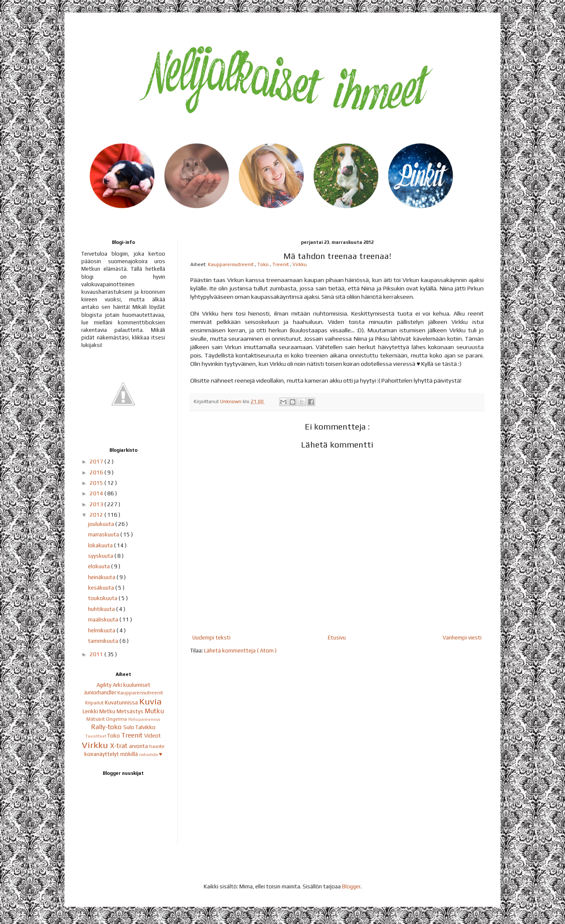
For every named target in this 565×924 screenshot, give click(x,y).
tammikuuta (104, 641)
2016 (97, 472)
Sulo (129, 727)
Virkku (300, 264)
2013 (97, 504)
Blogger (351, 886)
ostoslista (149, 754)
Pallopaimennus (144, 719)
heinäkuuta (102, 577)
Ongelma (117, 719)
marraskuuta (104, 534)
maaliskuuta (104, 620)
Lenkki (91, 711)
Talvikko (145, 727)
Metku (108, 711)
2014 (97, 493)
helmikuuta (102, 630)
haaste (157, 746)
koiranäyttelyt (102, 754)
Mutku (154, 711)
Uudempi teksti (211, 638)
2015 (97, 483)
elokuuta (100, 566)
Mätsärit (96, 719)
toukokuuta (103, 598)
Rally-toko (107, 727)
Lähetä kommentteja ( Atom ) (240, 651)
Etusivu (337, 638)
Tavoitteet (96, 736)
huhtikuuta (102, 609)
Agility (105, 685)
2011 (97, 654)
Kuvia (150, 701)
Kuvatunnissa (122, 703)
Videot (153, 736)
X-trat (120, 745)
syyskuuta (101, 556)
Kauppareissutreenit (231, 264)
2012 (97, 515)
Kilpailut (95, 703)
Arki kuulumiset (132, 685)
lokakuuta (101, 545)
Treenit (281, 264)
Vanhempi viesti (462, 638)
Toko (264, 264)
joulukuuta (102, 524)
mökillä (130, 754)
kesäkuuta (102, 588)
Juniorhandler (101, 692)
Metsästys (131, 711)
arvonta (139, 746)
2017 (97, 462)
